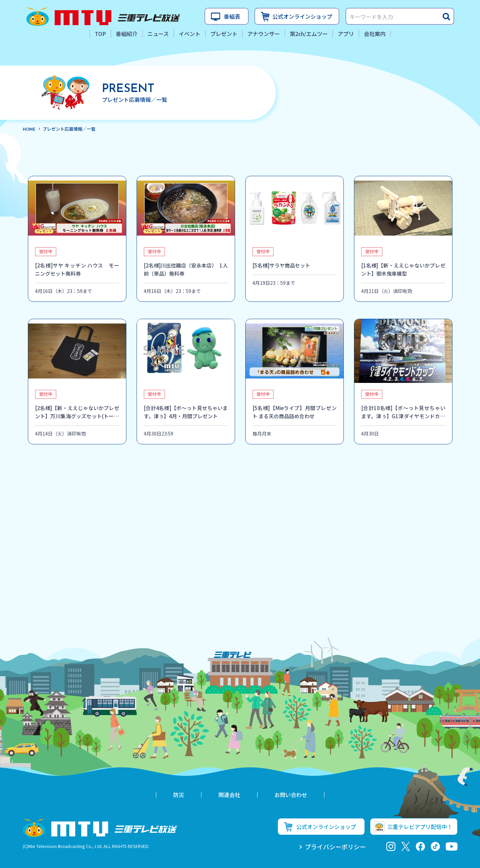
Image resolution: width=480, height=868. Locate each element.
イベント (190, 34)
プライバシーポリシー (335, 847)
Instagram (391, 846)
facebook (420, 846)
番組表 (232, 16)
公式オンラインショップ (302, 16)
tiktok (435, 846)
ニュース (158, 34)
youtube (452, 846)
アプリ (346, 34)
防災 (179, 795)
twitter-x (405, 846)
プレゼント (224, 34)
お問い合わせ (291, 795)
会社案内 (375, 34)
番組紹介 (127, 34)
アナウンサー (264, 34)
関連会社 (229, 795)
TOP (100, 34)
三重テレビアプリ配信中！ (420, 827)
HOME (29, 129)
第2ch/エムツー (309, 34)
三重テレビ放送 (103, 16)
